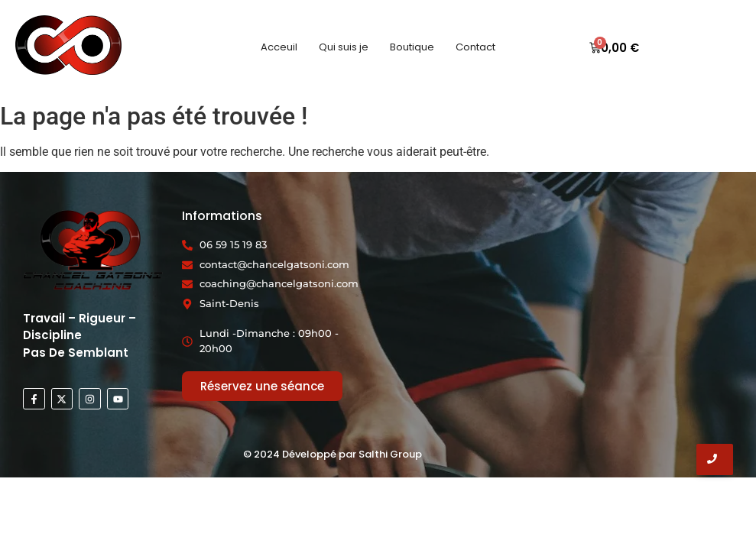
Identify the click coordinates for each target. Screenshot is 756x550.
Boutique (412, 47)
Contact (475, 47)
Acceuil (279, 47)
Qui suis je (344, 47)
